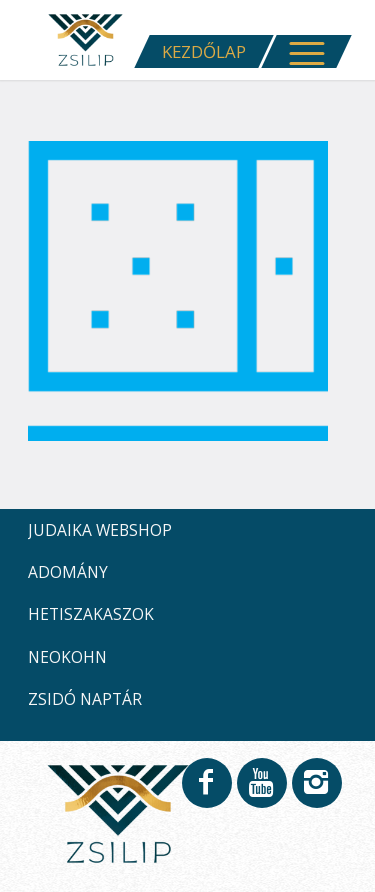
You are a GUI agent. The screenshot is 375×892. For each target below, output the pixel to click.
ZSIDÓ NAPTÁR (85, 699)
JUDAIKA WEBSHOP (100, 530)
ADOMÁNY (68, 572)
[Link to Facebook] (206, 792)
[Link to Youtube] (261, 792)
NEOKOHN (67, 657)
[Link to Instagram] (316, 792)
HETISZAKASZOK (91, 614)
